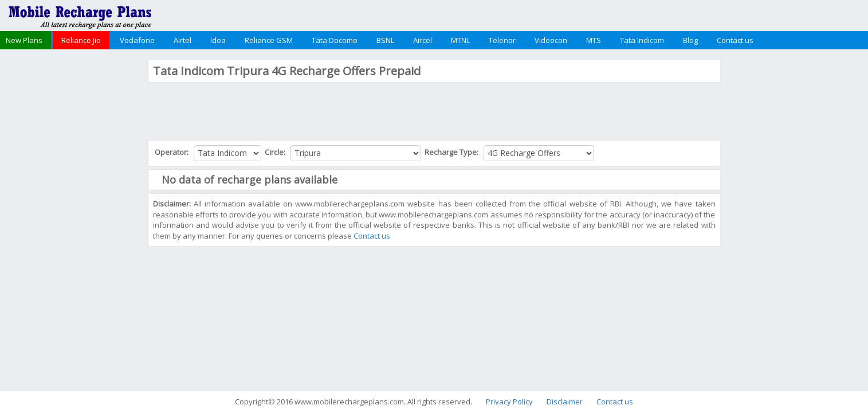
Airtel (182, 40)
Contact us (735, 40)
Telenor (502, 40)
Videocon (551, 40)
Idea (218, 40)
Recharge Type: (452, 152)
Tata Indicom (642, 40)
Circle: (276, 152)
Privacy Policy (509, 402)
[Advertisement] (72, 232)
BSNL (385, 40)
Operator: (172, 152)
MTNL (460, 40)
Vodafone (137, 40)
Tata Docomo (335, 40)
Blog (690, 40)
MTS (594, 40)
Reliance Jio (81, 40)
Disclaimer (565, 402)
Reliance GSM (269, 40)
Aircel (423, 40)
